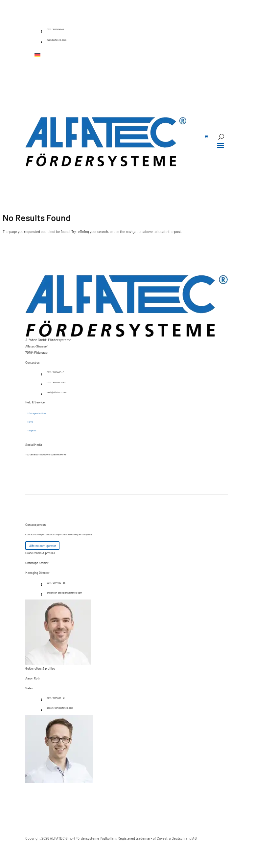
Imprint (33, 430)
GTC (31, 422)
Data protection (37, 413)
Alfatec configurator (43, 546)
